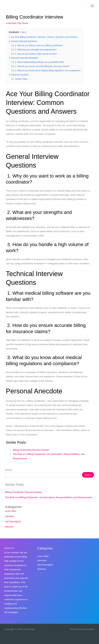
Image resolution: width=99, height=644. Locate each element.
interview (12, 23)
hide (23, 32)
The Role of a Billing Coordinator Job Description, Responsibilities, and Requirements (49, 497)
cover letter (11, 511)
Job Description (13, 521)
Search (9, 470)
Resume (9, 527)
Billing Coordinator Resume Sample (31, 450)
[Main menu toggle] (92, 6)
